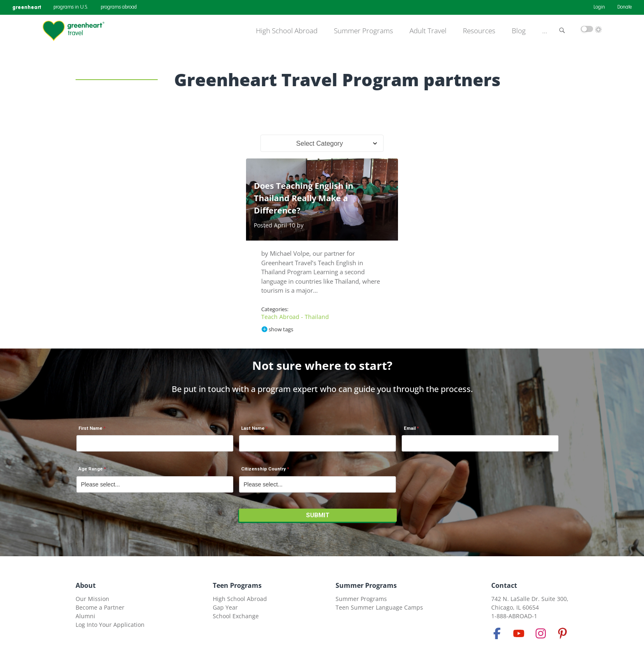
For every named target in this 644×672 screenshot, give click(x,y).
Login (599, 7)
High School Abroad (287, 31)
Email (410, 428)
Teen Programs (237, 585)
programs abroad (119, 7)
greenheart (27, 7)
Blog (519, 31)
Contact (504, 585)
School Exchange (236, 616)
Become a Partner (100, 607)
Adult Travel (428, 31)
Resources (479, 31)
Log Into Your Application (110, 625)
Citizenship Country (263, 469)
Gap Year (225, 607)
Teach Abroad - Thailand (295, 317)
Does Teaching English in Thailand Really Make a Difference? (304, 198)
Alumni (85, 616)
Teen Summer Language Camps (379, 607)
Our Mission (92, 599)
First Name (90, 428)
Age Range (91, 469)
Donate (624, 7)
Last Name (253, 428)
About (86, 585)
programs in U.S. (71, 7)
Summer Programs (363, 31)
